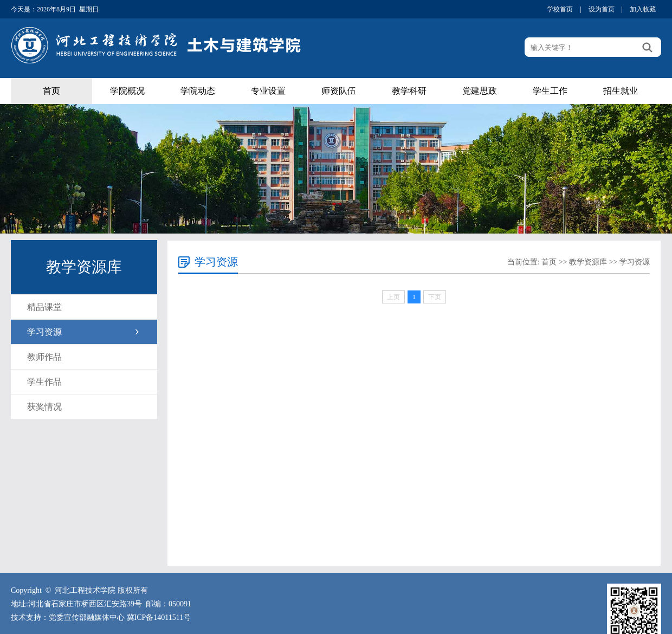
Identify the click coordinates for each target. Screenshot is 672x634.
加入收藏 (643, 9)
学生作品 (44, 382)
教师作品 (44, 357)
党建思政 (480, 91)
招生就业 (621, 91)
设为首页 (602, 9)
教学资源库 (588, 262)
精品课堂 (44, 307)
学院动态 (198, 91)
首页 (51, 91)
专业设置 (268, 91)
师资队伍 (339, 91)
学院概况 (127, 91)
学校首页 (560, 9)
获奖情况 (44, 407)
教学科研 (409, 91)
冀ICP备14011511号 (159, 617)
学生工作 (550, 91)
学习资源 (44, 332)
